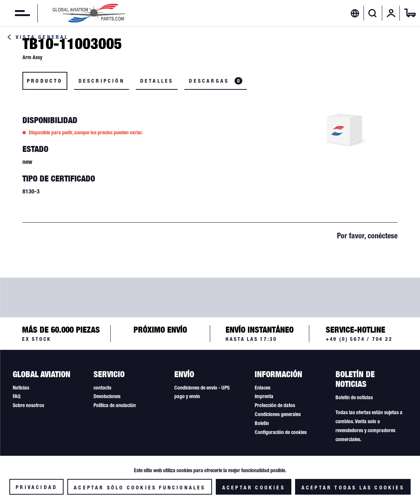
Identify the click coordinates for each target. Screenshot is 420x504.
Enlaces (263, 388)
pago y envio (187, 396)
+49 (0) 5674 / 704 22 (359, 339)
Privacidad (36, 487)
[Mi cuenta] (391, 13)
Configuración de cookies (281, 432)
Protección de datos (275, 405)
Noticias (21, 388)
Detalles (157, 81)
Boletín (262, 423)
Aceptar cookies (254, 488)
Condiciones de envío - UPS (202, 388)
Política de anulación (115, 405)
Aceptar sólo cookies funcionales (140, 488)
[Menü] (15, 13)
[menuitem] (15, 13)
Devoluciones (107, 396)
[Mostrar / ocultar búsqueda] (373, 13)
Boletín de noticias (354, 397)
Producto (45, 81)
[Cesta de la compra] (410, 13)
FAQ (17, 396)
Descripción (102, 81)
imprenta (264, 396)
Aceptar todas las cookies (353, 488)
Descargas (216, 81)
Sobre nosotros (28, 405)
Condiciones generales (278, 414)
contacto (102, 388)
